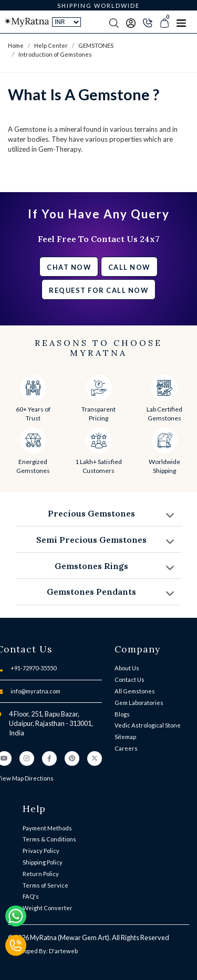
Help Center (51, 45)
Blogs (122, 714)
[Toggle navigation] (181, 22)
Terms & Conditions (49, 839)
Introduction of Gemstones (55, 54)
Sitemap (125, 737)
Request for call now (98, 290)
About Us (127, 668)
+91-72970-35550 (33, 668)
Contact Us (129, 679)
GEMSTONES (96, 45)
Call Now (129, 267)
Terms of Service (45, 885)
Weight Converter (48, 908)
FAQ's (31, 896)
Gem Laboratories (139, 703)
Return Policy (41, 874)
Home (16, 45)
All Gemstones (135, 691)
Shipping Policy (43, 862)
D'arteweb (63, 951)
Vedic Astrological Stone (148, 725)
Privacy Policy (41, 851)
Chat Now (69, 267)
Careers (126, 748)
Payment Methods (47, 828)
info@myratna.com (35, 691)
